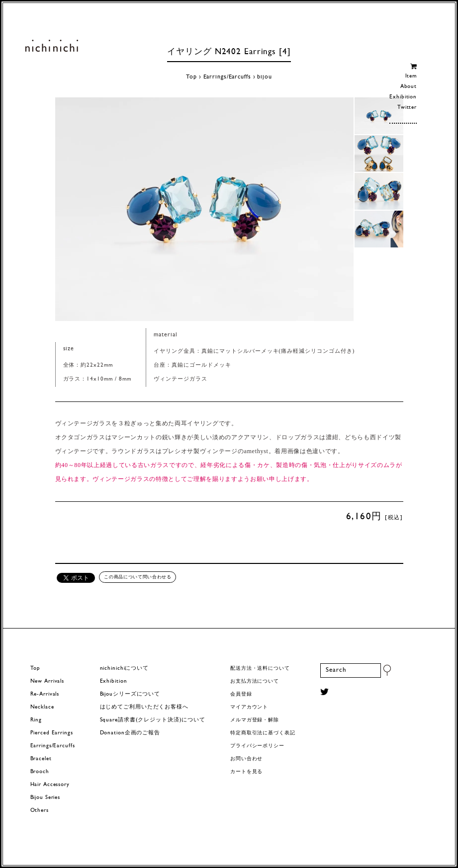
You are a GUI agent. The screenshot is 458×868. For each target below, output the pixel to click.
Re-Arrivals (45, 694)
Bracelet (41, 759)
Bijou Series (46, 798)
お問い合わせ (246, 759)
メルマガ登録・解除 (255, 720)
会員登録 (241, 694)
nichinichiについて (124, 669)
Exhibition (403, 97)
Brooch (40, 772)
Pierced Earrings (52, 733)
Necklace (42, 707)
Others (40, 811)
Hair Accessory (50, 785)
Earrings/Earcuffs (227, 77)
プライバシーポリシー (257, 746)
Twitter (407, 108)
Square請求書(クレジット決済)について (153, 720)
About (409, 87)
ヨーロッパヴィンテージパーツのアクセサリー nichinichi (51, 46)
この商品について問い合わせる (137, 577)
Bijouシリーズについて (130, 694)
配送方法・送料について (260, 669)
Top (191, 77)
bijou (264, 77)
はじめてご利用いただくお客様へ (144, 707)
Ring (36, 720)
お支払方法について (255, 681)
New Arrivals (47, 681)
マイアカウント (249, 707)
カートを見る (246, 772)
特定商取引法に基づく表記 (263, 733)
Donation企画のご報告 (130, 733)
